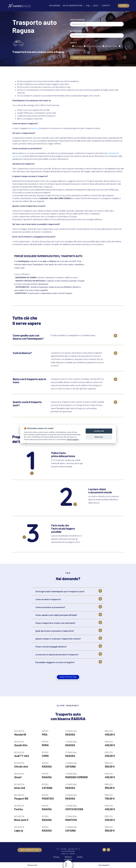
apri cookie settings (30, 850)
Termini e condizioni (68, 858)
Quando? (73, 43)
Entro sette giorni (94, 46)
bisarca (35, 128)
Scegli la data (78, 50)
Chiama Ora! (32, 865)
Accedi (124, 6)
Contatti (106, 6)
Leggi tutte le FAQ (68, 677)
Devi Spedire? (104, 865)
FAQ (88, 6)
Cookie (80, 857)
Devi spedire (55, 6)
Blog (96, 6)
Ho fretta (79, 46)
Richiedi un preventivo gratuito (88, 58)
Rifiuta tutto (99, 437)
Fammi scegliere (73, 439)
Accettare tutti (99, 431)
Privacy (56, 857)
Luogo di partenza (77, 20)
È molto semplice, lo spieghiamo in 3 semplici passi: (73, 335)
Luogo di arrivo (76, 31)
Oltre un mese (111, 46)
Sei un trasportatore (73, 6)
